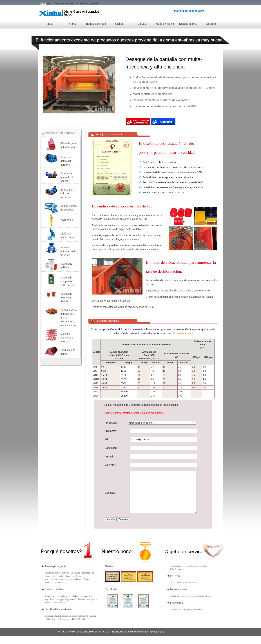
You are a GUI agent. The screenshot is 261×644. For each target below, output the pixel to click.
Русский (69, 3)
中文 (49, 3)
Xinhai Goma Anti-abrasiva (69, 16)
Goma (73, 24)
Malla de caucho (165, 24)
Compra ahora (138, 122)
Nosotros (211, 24)
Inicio (50, 24)
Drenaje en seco (188, 24)
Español (81, 3)
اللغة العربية (94, 3)
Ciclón (119, 24)
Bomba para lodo (96, 24)
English (58, 3)
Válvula (142, 24)
